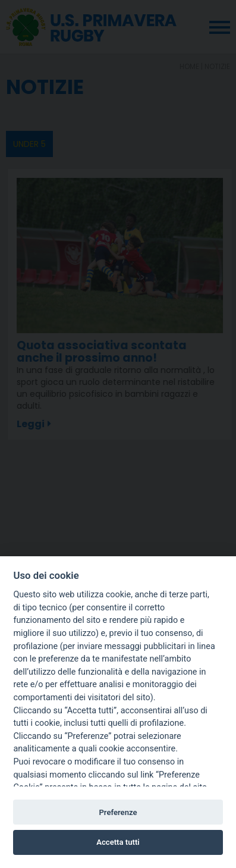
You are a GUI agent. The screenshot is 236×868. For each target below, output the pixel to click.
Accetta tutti (118, 842)
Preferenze (118, 812)
